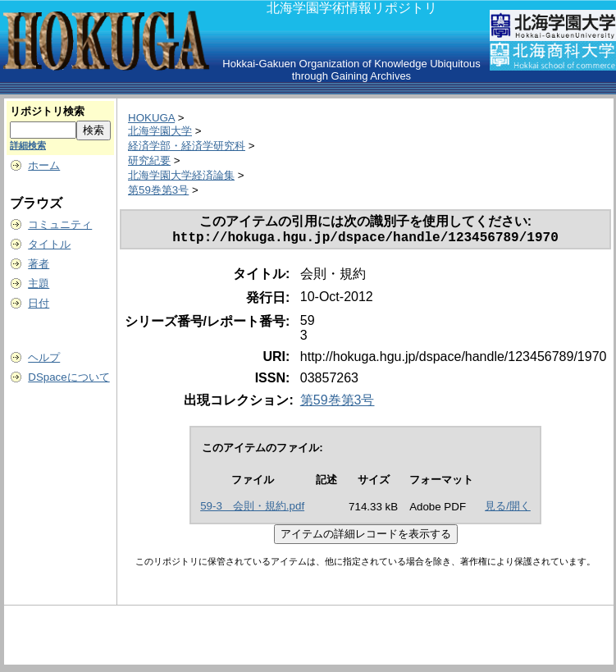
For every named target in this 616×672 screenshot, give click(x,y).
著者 (39, 264)
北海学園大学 (160, 131)
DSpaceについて (68, 377)
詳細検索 (28, 145)
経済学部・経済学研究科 (187, 146)
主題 (39, 283)
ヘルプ (44, 357)
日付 (39, 303)
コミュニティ (60, 224)
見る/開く (508, 509)
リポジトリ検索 (47, 111)
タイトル (49, 244)
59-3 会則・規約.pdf (252, 509)
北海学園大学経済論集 (181, 175)
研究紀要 (149, 160)
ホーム (44, 165)
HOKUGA (151, 118)
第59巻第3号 (158, 190)
